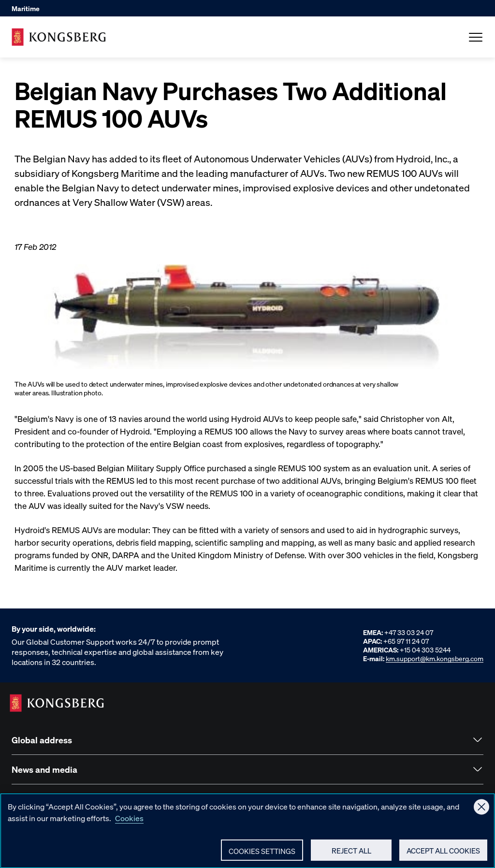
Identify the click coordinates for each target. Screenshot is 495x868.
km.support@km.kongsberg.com (435, 658)
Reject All (351, 855)
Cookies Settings (262, 855)
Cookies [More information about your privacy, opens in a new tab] (129, 822)
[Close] (481, 811)
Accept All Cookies (443, 855)
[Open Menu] (476, 37)
